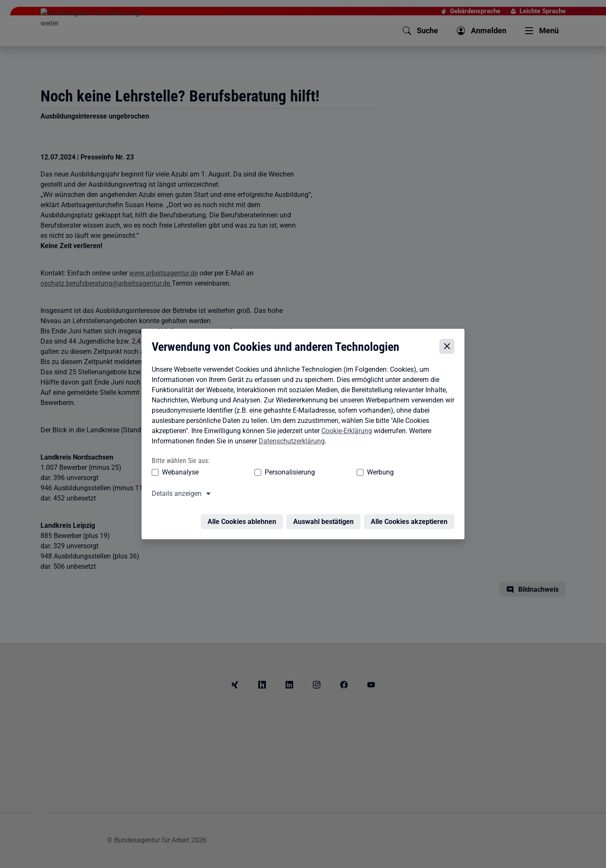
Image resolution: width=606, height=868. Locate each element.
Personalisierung (263, 473)
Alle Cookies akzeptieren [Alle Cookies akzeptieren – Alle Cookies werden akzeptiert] (411, 518)
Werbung (330, 473)
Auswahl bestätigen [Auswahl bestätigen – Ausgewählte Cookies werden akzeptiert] (326, 518)
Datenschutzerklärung (290, 442)
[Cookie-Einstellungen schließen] (449, 348)
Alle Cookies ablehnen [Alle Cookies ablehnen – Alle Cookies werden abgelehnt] (244, 518)
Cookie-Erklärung (345, 432)
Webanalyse (178, 473)
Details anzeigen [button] (175, 495)
